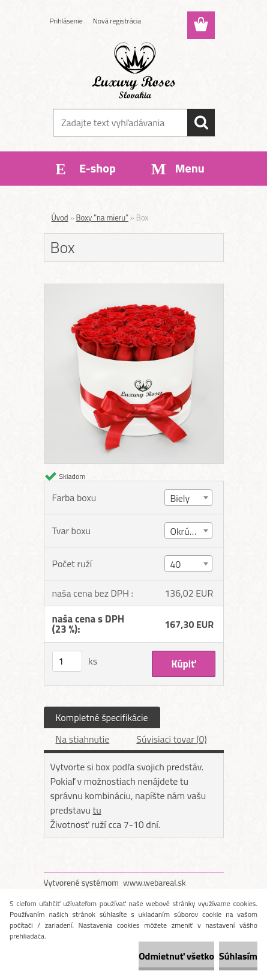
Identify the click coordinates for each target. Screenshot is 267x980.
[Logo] (133, 70)
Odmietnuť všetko (176, 956)
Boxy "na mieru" (102, 218)
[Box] (134, 289)
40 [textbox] (175, 564)
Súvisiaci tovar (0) (171, 739)
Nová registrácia (117, 21)
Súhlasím (238, 956)
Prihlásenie (66, 21)
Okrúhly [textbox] (185, 531)
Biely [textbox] (180, 498)
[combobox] (188, 498)
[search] (201, 123)
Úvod (60, 218)
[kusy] (67, 661)
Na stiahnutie (83, 739)
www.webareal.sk (154, 882)
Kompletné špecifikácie (102, 717)
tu (97, 810)
